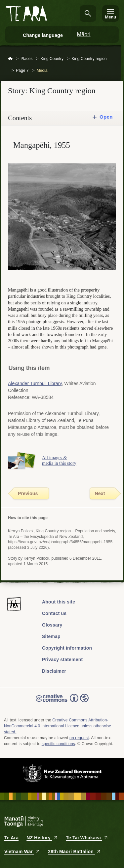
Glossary (52, 625)
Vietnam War (22, 852)
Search (88, 14)
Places (26, 59)
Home (10, 59)
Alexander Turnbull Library (35, 383)
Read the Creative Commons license (62, 703)
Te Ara (11, 838)
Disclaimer (54, 671)
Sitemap (51, 636)
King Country (52, 59)
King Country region (89, 59)
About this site (59, 602)
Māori (84, 34)
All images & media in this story (59, 461)
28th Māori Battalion (74, 852)
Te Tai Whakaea (87, 838)
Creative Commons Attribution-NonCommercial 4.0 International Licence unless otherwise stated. (58, 726)
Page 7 (22, 70)
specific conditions (58, 744)
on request (79, 738)
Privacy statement (62, 659)
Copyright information (67, 648)
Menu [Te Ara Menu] (110, 17)
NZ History (42, 838)
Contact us (54, 613)
